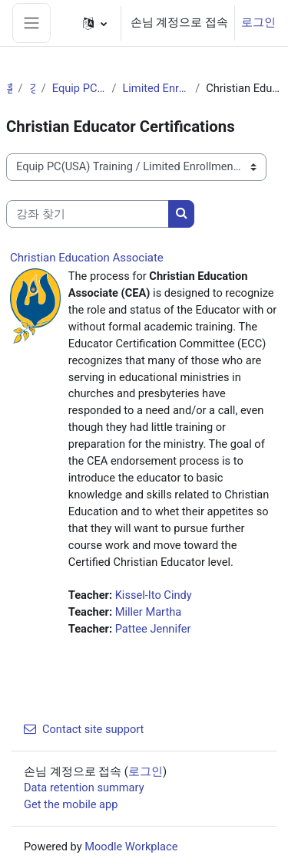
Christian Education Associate (87, 258)
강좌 (32, 88)
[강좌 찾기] (88, 214)
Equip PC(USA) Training (79, 88)
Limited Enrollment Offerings (156, 88)
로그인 (258, 22)
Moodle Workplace (131, 847)
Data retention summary (84, 787)
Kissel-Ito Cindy (154, 595)
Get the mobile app (71, 804)
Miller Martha (149, 612)
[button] (95, 23)
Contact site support (84, 729)
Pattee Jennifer (153, 629)
